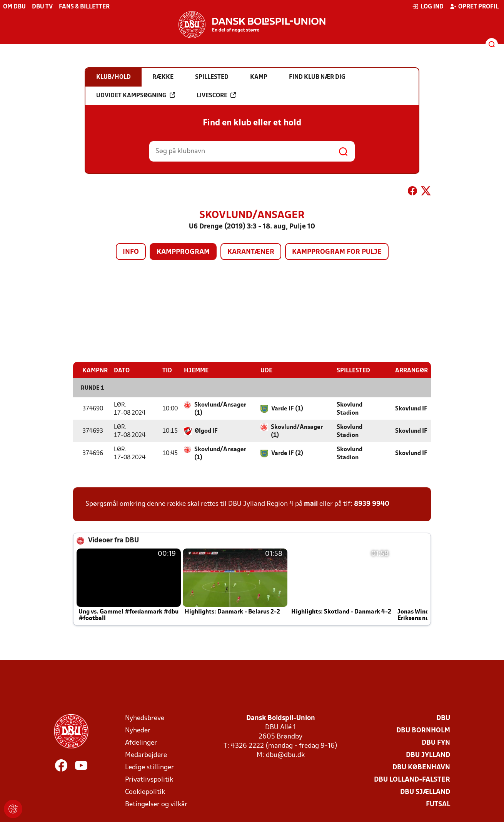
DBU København (421, 767)
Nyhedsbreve (145, 718)
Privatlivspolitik (149, 779)
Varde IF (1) (287, 408)
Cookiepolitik (145, 792)
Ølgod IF (206, 431)
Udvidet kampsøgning (136, 95)
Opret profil (474, 7)
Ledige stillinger (149, 767)
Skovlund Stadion (350, 409)
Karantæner (251, 252)
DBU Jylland (428, 755)
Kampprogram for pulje (337, 252)
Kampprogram (183, 252)
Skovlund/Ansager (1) (220, 409)
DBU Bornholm (423, 730)
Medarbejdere (146, 755)
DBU (443, 718)
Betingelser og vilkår (156, 804)
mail (311, 504)
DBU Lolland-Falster (412, 779)
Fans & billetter (84, 7)
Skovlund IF (411, 408)
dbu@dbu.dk (285, 755)
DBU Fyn (436, 743)
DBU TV (42, 7)
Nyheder (138, 730)
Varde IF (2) (287, 453)
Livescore (216, 95)
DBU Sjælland (425, 792)
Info (131, 252)
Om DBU (14, 7)
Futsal (438, 804)
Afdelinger (141, 743)
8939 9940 (372, 504)
